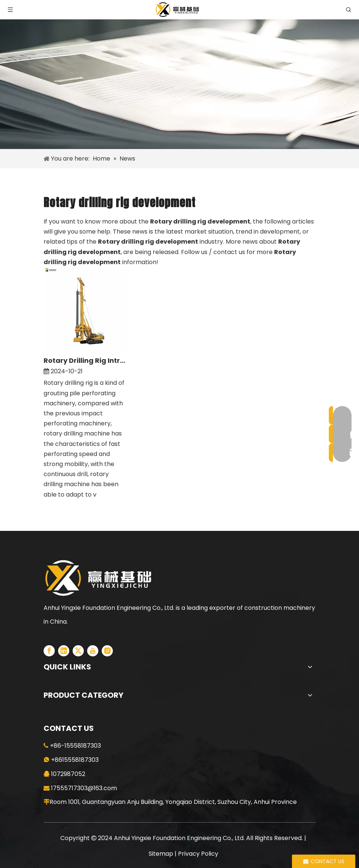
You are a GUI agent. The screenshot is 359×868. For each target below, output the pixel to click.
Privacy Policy (198, 854)
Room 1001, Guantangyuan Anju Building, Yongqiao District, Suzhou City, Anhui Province (173, 802)
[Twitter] (78, 651)
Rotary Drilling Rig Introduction (86, 360)
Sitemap (161, 854)
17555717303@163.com (84, 788)
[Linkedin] (64, 651)
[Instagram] (107, 651)
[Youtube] (93, 651)
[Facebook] (49, 651)
